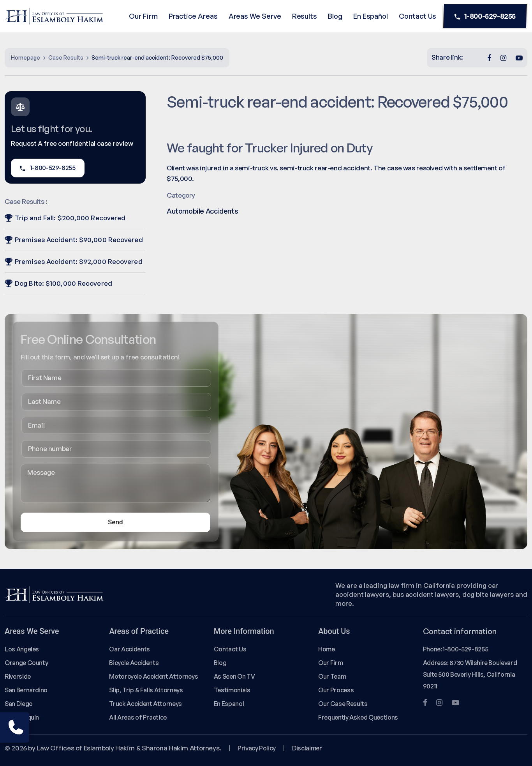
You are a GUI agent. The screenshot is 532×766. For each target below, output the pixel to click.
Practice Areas (193, 16)
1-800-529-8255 (485, 16)
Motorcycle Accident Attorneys (153, 676)
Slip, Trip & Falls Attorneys (146, 690)
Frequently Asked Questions (358, 717)
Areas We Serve (255, 16)
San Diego (19, 704)
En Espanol (229, 704)
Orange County (26, 663)
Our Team (332, 676)
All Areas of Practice (138, 717)
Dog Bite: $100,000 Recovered (58, 283)
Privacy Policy (257, 748)
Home (327, 649)
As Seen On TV (234, 676)
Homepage (26, 57)
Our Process (336, 690)
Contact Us (417, 16)
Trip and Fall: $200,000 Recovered (65, 218)
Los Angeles (22, 649)
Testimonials (232, 690)
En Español (371, 16)
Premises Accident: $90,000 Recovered (74, 240)
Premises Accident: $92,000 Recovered (74, 261)
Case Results (66, 57)
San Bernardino (26, 690)
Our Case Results (343, 704)
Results (305, 16)
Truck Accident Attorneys (145, 704)
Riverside (18, 676)
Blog (335, 16)
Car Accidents (129, 649)
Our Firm (143, 16)
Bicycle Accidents (134, 663)
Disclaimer (307, 748)
